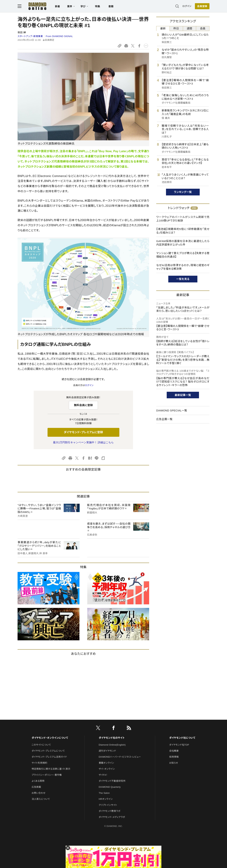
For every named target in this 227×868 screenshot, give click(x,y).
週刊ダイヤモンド (107, 751)
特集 (98, 6)
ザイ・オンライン (107, 769)
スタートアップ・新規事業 (30, 36)
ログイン (187, 6)
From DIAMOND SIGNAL (59, 36)
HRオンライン (106, 799)
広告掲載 (36, 787)
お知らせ (174, 763)
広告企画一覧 (164, 419)
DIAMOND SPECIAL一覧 (172, 410)
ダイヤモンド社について (182, 738)
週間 (189, 28)
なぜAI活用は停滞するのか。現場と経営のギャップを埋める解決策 (183, 267)
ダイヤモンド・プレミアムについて (48, 751)
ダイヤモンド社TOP (179, 745)
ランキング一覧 (183, 192)
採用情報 (174, 757)
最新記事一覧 (183, 395)
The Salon (104, 793)
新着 (58, 6)
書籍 (111, 6)
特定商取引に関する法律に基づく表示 (51, 769)
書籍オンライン (106, 763)
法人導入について (41, 799)
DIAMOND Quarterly (110, 787)
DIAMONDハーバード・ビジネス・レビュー (120, 757)
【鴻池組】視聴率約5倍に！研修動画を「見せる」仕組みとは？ (183, 231)
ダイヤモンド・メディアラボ (112, 817)
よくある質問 (38, 781)
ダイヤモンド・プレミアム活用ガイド (49, 757)
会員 (203, 28)
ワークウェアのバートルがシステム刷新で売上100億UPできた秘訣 (183, 219)
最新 (163, 28)
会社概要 (174, 751)
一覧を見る (183, 279)
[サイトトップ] (34, 6)
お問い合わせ (38, 793)
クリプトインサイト (108, 805)
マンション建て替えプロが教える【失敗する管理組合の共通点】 (183, 255)
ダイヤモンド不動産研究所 (112, 781)
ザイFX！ (103, 775)
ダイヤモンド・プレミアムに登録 (83, 432)
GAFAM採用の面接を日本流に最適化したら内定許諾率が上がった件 (183, 243)
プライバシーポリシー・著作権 (47, 775)
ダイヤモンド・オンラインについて (50, 738)
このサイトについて (41, 745)
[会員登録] (202, 6)
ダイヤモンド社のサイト (112, 738)
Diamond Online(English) (112, 745)
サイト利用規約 (39, 763)
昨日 (176, 28)
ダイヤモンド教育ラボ (110, 811)
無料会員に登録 (83, 405)
